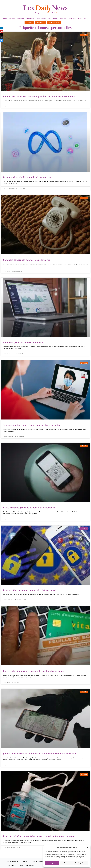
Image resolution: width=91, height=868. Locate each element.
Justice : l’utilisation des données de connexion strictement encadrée (40, 753)
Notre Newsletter (54, 23)
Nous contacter (12, 865)
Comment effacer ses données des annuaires (27, 260)
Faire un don (41, 23)
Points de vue (72, 19)
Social (55, 19)
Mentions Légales (38, 861)
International (30, 19)
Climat (5, 19)
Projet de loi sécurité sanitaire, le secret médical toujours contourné (40, 836)
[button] (87, 848)
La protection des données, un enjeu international (30, 590)
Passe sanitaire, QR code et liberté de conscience (29, 507)
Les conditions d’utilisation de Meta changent (27, 177)
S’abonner (29, 23)
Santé (49, 19)
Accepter (52, 863)
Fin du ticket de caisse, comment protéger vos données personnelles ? (40, 96)
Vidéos (80, 19)
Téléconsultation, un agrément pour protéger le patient (32, 425)
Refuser (67, 863)
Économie (12, 19)
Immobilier (21, 19)
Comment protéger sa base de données (24, 342)
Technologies (63, 19)
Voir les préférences (81, 863)
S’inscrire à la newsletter (28, 865)
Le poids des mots (41, 19)
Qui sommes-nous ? (13, 861)
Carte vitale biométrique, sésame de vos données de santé (34, 671)
